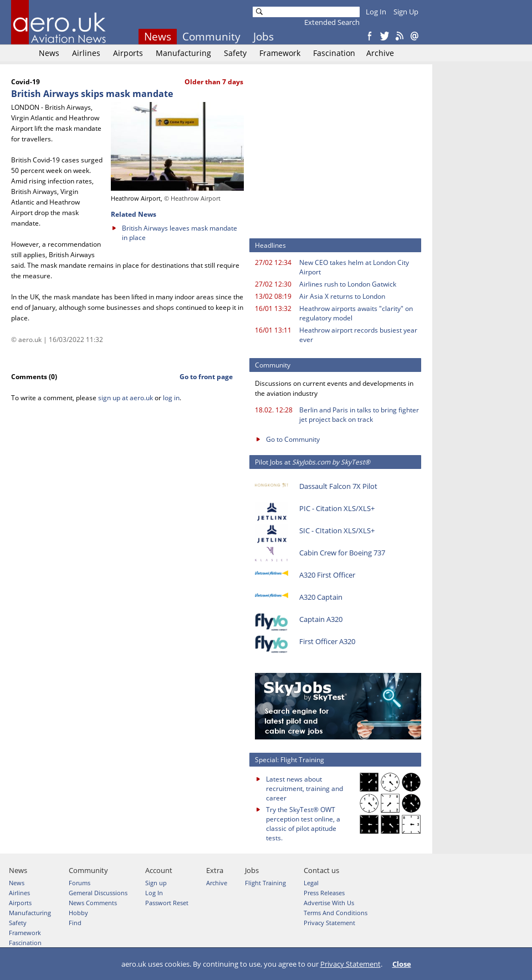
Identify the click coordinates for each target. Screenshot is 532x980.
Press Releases (324, 893)
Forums (80, 883)
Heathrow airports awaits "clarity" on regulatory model (356, 313)
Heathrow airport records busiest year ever (358, 335)
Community (211, 37)
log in (171, 398)
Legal (311, 883)
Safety (235, 53)
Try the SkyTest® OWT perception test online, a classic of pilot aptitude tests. (303, 824)
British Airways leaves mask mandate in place (180, 233)
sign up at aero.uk (126, 398)
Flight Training (265, 883)
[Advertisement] (338, 156)
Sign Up (406, 12)
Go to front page (206, 377)
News (158, 37)
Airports (128, 53)
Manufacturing (183, 53)
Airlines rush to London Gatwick (348, 284)
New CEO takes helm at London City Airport (354, 267)
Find (75, 923)
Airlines (86, 53)
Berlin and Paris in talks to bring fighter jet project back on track (359, 415)
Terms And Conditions (336, 913)
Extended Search (332, 22)
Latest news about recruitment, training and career (305, 788)
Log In (376, 12)
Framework (280, 53)
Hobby (78, 913)
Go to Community (293, 439)
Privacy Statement (351, 964)
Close (402, 964)
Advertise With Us (329, 903)
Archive (380, 53)
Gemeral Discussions (98, 893)
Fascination (334, 53)
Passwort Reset (167, 903)
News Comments (93, 903)
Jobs (264, 37)
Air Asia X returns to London (342, 296)
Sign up (156, 883)
